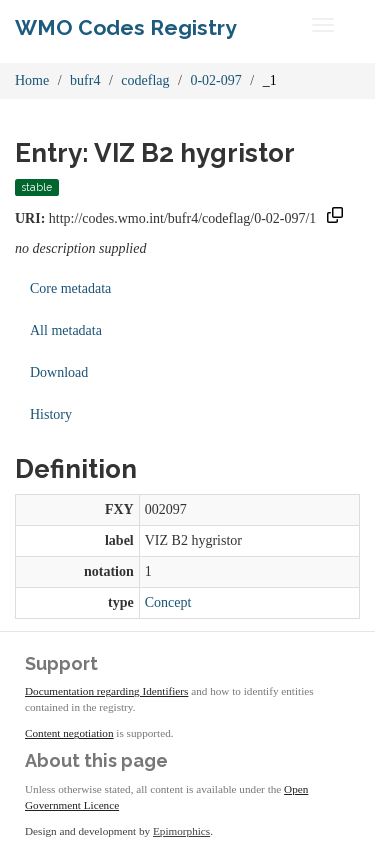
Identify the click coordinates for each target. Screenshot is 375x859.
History (51, 414)
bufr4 (85, 80)
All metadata (66, 330)
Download (59, 372)
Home (32, 80)
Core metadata (70, 288)
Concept (168, 602)
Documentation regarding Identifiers (106, 691)
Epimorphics (181, 831)
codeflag (145, 80)
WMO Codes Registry (126, 27)
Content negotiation (69, 733)
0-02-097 (215, 80)
